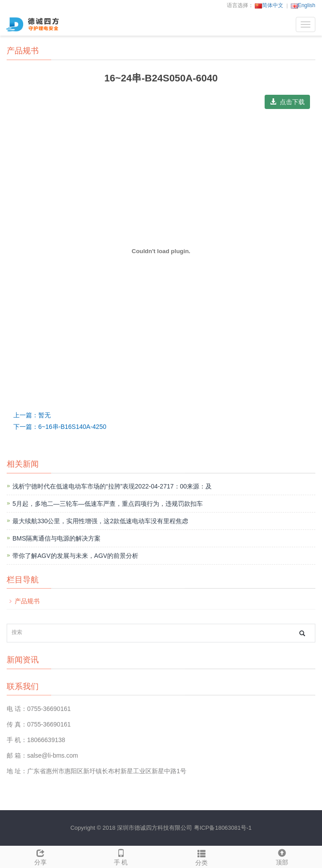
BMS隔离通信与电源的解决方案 (56, 538)
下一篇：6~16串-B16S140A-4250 (60, 427)
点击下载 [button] (287, 102)
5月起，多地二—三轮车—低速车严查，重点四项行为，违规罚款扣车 (108, 504)
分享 (40, 856)
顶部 (282, 856)
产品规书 (27, 601)
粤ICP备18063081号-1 (223, 828)
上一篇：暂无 (32, 415)
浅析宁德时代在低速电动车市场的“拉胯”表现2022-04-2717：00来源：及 (112, 486)
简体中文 (269, 5)
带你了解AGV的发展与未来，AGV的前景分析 (75, 556)
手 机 (121, 856)
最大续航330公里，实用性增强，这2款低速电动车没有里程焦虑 (100, 521)
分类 (201, 856)
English (303, 5)
